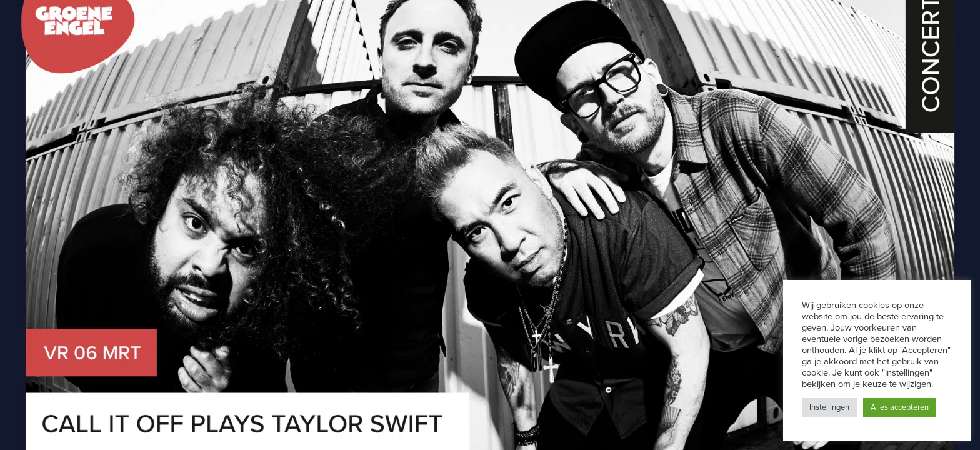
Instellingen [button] (829, 407)
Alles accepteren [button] (900, 407)
